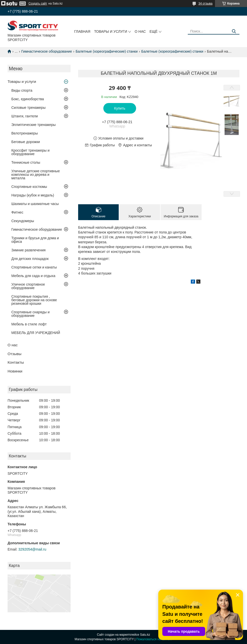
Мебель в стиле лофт (29, 324)
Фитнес (17, 212)
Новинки (15, 371)
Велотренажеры (25, 133)
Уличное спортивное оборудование (28, 286)
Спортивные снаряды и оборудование (30, 314)
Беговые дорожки (26, 142)
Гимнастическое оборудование (47, 51)
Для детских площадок (30, 259)
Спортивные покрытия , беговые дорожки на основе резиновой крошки (34, 300)
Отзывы (14, 354)
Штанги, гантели (25, 116)
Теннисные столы (26, 162)
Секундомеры (23, 221)
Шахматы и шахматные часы (35, 204)
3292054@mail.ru (32, 549)
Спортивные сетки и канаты (34, 267)
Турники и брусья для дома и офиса (35, 240)
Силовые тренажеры (28, 108)
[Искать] (234, 31)
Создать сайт (38, 4)
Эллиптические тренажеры (34, 125)
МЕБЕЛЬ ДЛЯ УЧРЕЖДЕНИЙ (36, 333)
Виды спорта (22, 90)
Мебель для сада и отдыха (33, 276)
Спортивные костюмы (29, 187)
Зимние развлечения (28, 250)
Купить (120, 108)
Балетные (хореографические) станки (107, 51)
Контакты (16, 362)
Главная (82, 31)
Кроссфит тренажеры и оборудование (30, 152)
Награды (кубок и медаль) (33, 195)
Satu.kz (145, 635)
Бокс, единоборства (28, 99)
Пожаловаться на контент (154, 639)
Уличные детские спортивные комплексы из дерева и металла (36, 175)
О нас (140, 31)
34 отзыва (205, 4)
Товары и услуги (111, 31)
